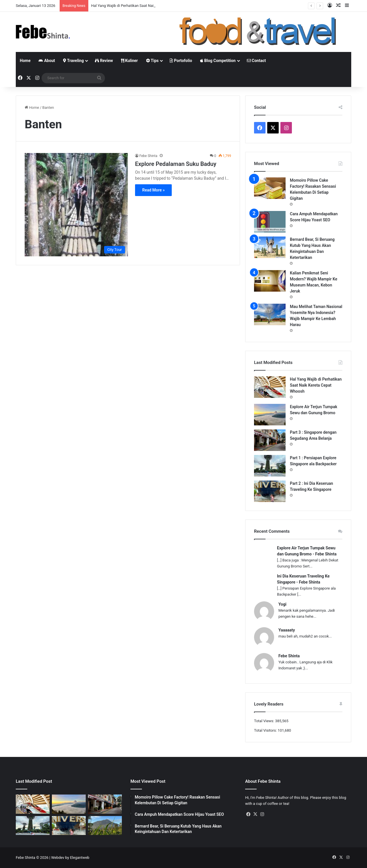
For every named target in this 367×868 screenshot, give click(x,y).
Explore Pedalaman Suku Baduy (176, 164)
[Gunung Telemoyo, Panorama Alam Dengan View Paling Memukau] (105, 826)
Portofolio (181, 61)
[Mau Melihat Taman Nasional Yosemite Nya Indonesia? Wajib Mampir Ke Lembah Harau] (270, 314)
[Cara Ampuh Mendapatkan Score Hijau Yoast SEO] (270, 222)
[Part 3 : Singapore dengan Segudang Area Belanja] (270, 440)
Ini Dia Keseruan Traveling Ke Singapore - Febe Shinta (303, 579)
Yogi (282, 604)
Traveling (73, 61)
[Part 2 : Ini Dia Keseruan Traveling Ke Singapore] (270, 491)
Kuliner (129, 61)
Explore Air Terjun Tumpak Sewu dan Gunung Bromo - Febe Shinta (307, 551)
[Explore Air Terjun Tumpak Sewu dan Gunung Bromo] (270, 415)
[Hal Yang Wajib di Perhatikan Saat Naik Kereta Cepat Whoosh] (270, 387)
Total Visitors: (266, 730)
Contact (256, 61)
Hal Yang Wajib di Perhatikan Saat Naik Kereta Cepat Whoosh (316, 385)
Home (25, 61)
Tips (152, 61)
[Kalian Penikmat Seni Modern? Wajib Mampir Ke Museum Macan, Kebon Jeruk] (270, 281)
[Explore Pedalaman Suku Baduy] (76, 205)
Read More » (153, 190)
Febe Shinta (148, 156)
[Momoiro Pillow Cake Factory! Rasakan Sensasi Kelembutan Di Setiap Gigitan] (270, 188)
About (47, 61)
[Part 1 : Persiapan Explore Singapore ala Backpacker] (270, 466)
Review (104, 61)
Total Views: (264, 721)
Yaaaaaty (287, 630)
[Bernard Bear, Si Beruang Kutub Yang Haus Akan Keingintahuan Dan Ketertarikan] (270, 247)
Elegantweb (80, 858)
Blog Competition (218, 61)
